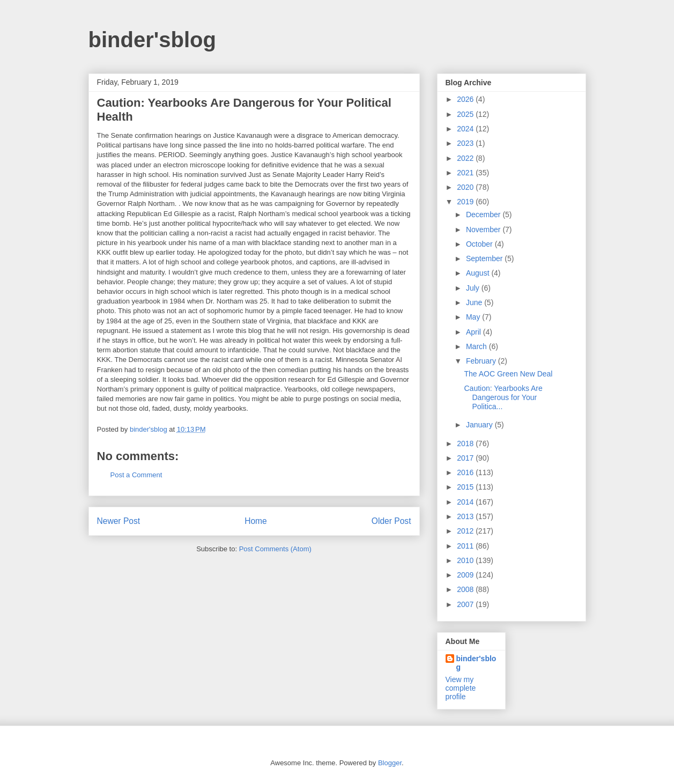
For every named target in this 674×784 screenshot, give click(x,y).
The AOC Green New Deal (508, 374)
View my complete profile (461, 688)
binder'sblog (152, 40)
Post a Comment (136, 475)
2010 (466, 560)
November (484, 230)
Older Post (391, 521)
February (482, 361)
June (475, 302)
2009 (466, 575)
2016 (466, 472)
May (474, 317)
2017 (466, 458)
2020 (466, 187)
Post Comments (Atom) (275, 549)
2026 (466, 99)
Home (256, 521)
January (480, 425)
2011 (466, 546)
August (479, 273)
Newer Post (119, 521)
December (484, 215)
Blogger (390, 763)
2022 (466, 158)
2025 (466, 114)
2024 (466, 129)
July (474, 288)
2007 (466, 604)
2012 (466, 531)
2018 (466, 443)
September (485, 258)
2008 (466, 589)
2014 (466, 502)
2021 (466, 173)
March (477, 346)
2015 (466, 487)
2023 (466, 143)
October (480, 244)
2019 (466, 202)
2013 (466, 516)
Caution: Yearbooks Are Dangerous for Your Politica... (503, 397)
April (475, 332)
